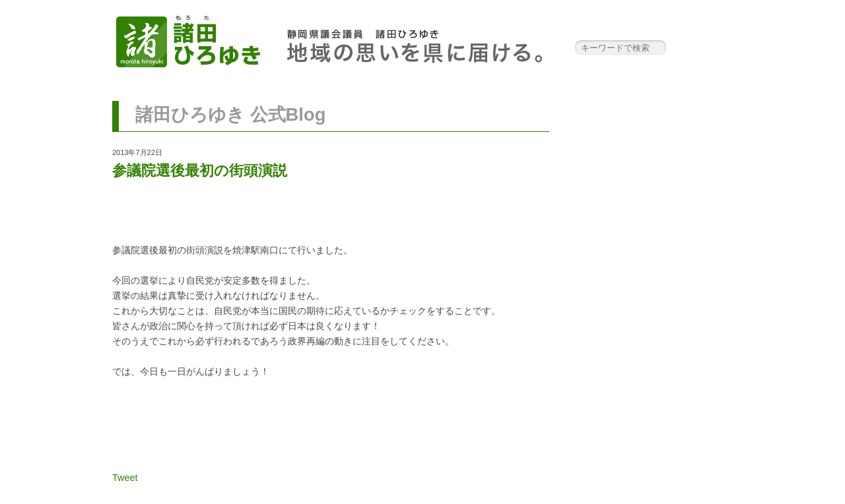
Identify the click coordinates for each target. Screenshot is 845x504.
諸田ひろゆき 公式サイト (188, 40)
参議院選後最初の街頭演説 (200, 171)
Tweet (125, 478)
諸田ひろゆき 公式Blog (230, 114)
